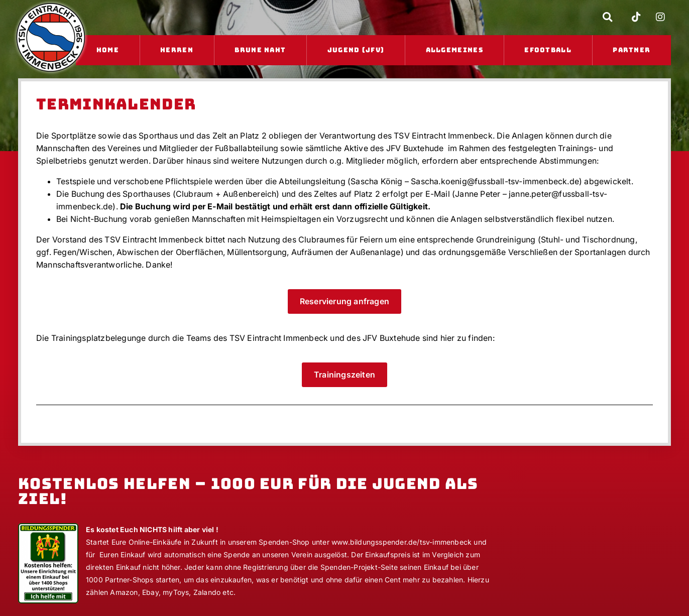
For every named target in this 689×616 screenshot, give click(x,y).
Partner (631, 50)
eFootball (548, 50)
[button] (608, 17)
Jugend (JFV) (356, 50)
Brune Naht (260, 50)
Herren (177, 50)
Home (108, 50)
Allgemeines (454, 50)
